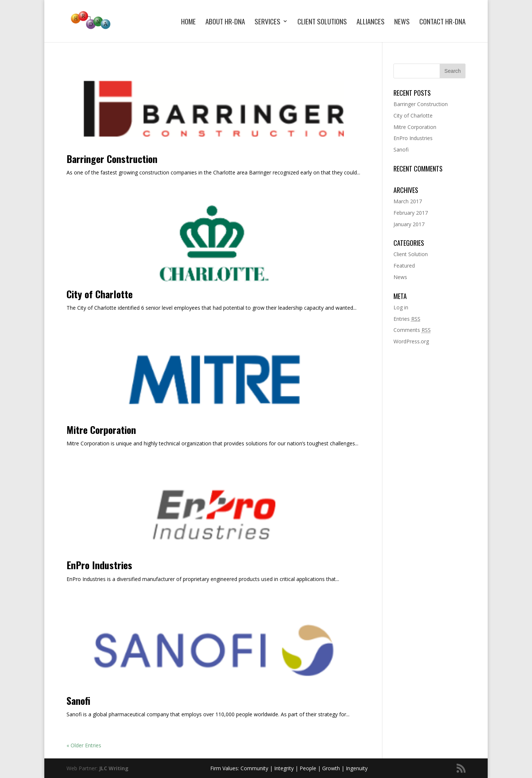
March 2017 (408, 201)
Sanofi (78, 701)
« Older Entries (84, 745)
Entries (407, 319)
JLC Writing (114, 768)
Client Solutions (322, 22)
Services (267, 22)
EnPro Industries (99, 565)
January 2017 (409, 224)
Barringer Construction (112, 159)
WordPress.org (411, 341)
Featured (404, 266)
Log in (401, 307)
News (402, 22)
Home (188, 22)
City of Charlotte (100, 294)
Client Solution (411, 254)
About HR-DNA (225, 22)
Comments (412, 330)
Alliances (371, 22)
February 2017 (411, 213)
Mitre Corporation (101, 430)
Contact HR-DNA (442, 22)
